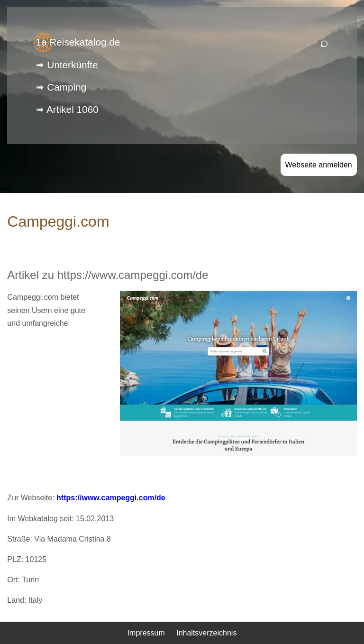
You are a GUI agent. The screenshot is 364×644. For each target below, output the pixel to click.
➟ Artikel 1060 (67, 109)
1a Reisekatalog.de (78, 42)
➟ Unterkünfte (67, 65)
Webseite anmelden (319, 165)
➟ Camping (61, 87)
